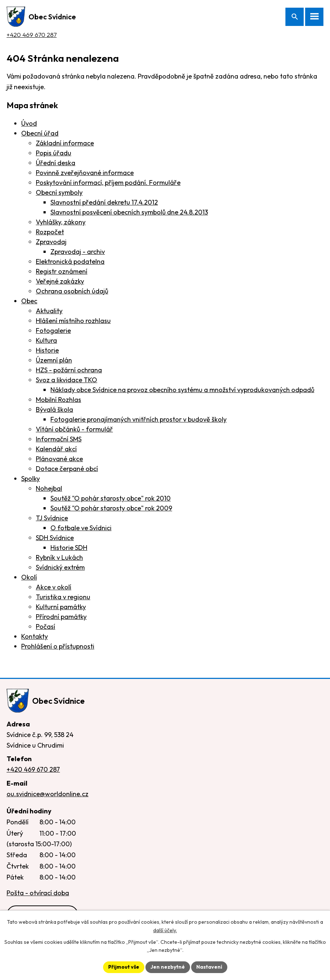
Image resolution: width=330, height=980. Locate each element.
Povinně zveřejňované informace (85, 173)
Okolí (29, 577)
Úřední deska (56, 163)
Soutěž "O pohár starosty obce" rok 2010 (111, 498)
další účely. (165, 930)
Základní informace (65, 143)
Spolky (31, 478)
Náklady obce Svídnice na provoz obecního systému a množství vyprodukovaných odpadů (182, 390)
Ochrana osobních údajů (72, 291)
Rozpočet (50, 232)
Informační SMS (59, 439)
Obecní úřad (40, 133)
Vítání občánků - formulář (74, 429)
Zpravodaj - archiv (78, 252)
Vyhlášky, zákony (61, 222)
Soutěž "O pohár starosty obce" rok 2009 (111, 508)
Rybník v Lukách (59, 557)
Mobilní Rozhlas (58, 400)
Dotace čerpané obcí (67, 469)
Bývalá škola (54, 409)
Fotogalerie (53, 331)
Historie (47, 350)
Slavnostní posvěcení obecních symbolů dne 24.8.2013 (129, 212)
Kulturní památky (61, 607)
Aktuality (49, 311)
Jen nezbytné (168, 967)
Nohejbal (49, 488)
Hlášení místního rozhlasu (73, 321)
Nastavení (209, 967)
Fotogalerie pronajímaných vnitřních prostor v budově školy (139, 419)
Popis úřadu (54, 153)
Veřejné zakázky (60, 281)
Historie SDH (69, 548)
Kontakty (35, 636)
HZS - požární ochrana (69, 370)
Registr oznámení (62, 271)
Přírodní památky (61, 617)
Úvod (29, 123)
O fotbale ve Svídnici (81, 528)
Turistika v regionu (63, 597)
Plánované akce (59, 459)
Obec (29, 301)
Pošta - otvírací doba (38, 893)
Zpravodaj (51, 242)
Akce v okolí (54, 587)
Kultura (46, 340)
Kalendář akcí (56, 449)
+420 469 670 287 (32, 35)
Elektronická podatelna (70, 261)
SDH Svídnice (55, 538)
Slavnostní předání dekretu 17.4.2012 (104, 202)
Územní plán (54, 360)
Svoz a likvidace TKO (67, 380)
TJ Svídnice (52, 518)
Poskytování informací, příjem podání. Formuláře (108, 183)
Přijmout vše (124, 967)
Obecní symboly (59, 192)
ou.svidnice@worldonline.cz (48, 794)
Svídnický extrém (60, 567)
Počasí (45, 626)
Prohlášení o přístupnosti (58, 646)
